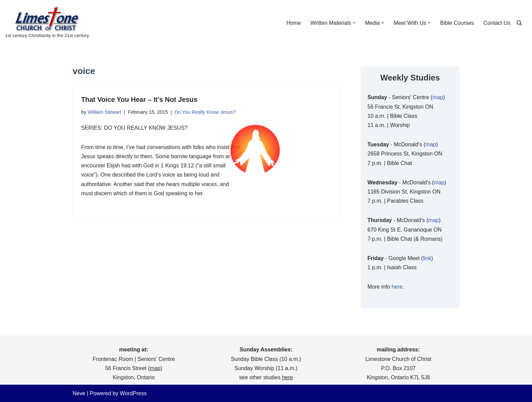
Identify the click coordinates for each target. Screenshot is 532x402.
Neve (79, 393)
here (397, 287)
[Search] (519, 23)
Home (294, 23)
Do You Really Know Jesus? (205, 112)
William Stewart (104, 112)
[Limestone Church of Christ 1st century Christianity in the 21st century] (47, 23)
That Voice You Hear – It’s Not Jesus (139, 99)
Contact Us (497, 23)
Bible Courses (457, 23)
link (427, 258)
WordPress (133, 393)
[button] (354, 23)
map (438, 97)
